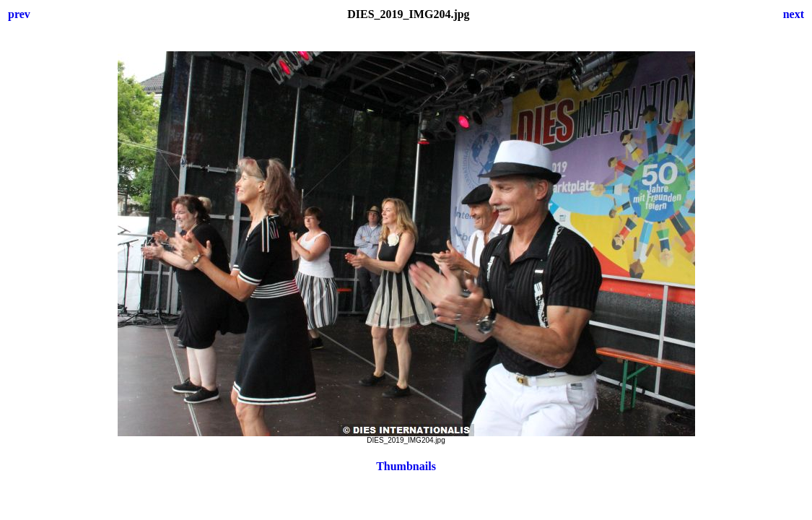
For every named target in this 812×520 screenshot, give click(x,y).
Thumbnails (406, 466)
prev (19, 14)
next (794, 14)
